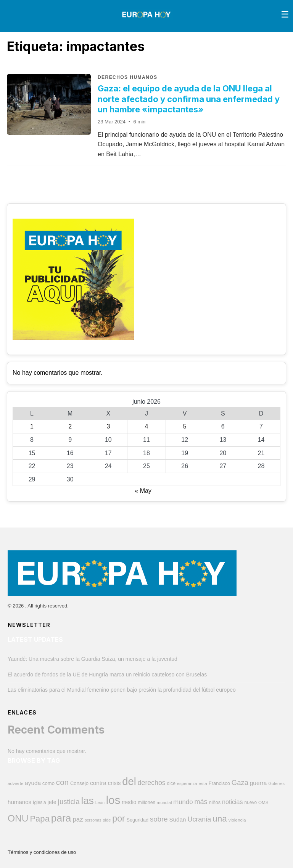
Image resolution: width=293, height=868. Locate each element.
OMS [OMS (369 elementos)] (263, 802)
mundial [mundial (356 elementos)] (164, 802)
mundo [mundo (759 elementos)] (183, 802)
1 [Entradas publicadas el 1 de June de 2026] (32, 426)
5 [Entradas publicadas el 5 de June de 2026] (185, 426)
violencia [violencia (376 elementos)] (237, 820)
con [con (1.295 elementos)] (62, 782)
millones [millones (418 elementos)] (146, 802)
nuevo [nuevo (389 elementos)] (251, 802)
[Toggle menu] (285, 14)
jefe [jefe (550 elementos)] (52, 802)
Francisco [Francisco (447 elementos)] (219, 783)
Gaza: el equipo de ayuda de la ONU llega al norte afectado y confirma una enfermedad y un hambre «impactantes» (189, 99)
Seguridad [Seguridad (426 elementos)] (138, 820)
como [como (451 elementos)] (48, 783)
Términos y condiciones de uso (42, 852)
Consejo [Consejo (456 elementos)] (79, 783)
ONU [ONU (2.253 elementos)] (18, 818)
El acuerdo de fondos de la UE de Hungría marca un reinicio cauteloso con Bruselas (107, 675)
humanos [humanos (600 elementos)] (19, 802)
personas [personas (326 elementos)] (93, 820)
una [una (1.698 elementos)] (220, 819)
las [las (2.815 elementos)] (87, 801)
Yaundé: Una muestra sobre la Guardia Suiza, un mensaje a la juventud (93, 659)
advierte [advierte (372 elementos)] (15, 783)
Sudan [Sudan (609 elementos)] (177, 819)
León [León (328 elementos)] (100, 802)
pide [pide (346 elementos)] (107, 820)
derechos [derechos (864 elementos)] (152, 783)
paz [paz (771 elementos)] (78, 819)
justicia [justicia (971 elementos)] (69, 802)
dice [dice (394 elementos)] (171, 783)
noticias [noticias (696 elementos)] (233, 802)
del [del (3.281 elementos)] (129, 781)
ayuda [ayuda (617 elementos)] (33, 783)
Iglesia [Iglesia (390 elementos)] (39, 802)
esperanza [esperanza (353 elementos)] (187, 783)
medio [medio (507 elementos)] (129, 802)
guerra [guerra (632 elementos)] (258, 783)
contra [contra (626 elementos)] (98, 783)
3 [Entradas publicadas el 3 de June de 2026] (108, 426)
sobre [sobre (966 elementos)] (159, 819)
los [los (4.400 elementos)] (113, 800)
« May (143, 491)
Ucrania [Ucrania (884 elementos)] (199, 819)
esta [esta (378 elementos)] (203, 783)
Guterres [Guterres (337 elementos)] (276, 783)
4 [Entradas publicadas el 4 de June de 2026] (147, 426)
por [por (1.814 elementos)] (118, 818)
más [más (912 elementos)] (201, 802)
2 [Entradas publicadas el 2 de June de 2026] (70, 426)
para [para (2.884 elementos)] (61, 818)
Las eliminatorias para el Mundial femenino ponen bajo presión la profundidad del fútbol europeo (122, 690)
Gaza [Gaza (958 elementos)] (240, 782)
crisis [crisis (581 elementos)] (114, 783)
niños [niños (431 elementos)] (215, 802)
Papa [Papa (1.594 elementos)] (40, 819)
